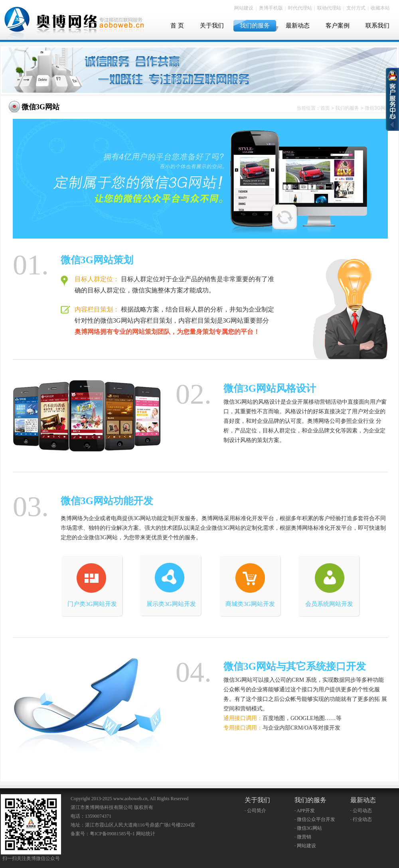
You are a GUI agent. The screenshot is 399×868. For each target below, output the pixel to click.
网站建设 (244, 8)
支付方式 (356, 8)
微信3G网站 (40, 107)
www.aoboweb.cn (130, 799)
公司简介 (257, 811)
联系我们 (377, 26)
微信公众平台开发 (316, 819)
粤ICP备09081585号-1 (112, 834)
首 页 (177, 26)
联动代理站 (329, 8)
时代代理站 (300, 8)
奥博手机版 (271, 8)
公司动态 (362, 811)
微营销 (304, 837)
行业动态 (362, 819)
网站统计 (146, 834)
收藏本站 (380, 8)
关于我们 (212, 26)
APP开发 (306, 811)
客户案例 (338, 26)
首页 (325, 108)
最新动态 (298, 26)
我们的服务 (255, 26)
